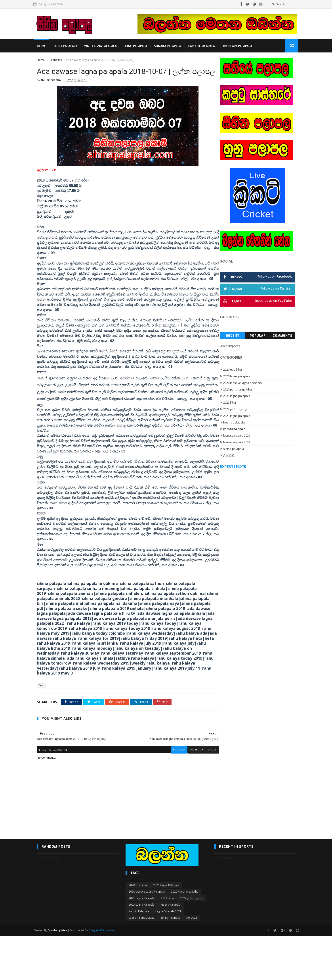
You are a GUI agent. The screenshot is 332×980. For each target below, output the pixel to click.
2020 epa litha (233, 370)
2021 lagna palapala (237, 397)
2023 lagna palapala (237, 416)
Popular (258, 336)
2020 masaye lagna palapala (243, 383)
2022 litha (230, 403)
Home (44, 46)
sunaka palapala (171, 46)
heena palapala (234, 423)
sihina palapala (68, 46)
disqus (202, 793)
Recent (233, 336)
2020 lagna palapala (104, 46)
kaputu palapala (204, 46)
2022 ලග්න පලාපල (235, 410)
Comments (283, 336)
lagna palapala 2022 (237, 443)
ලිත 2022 (229, 456)
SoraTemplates (61, 974)
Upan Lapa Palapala (240, 46)
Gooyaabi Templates (105, 974)
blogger (169, 793)
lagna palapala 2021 (237, 436)
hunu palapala (138, 46)
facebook (187, 793)
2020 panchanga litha (238, 390)
